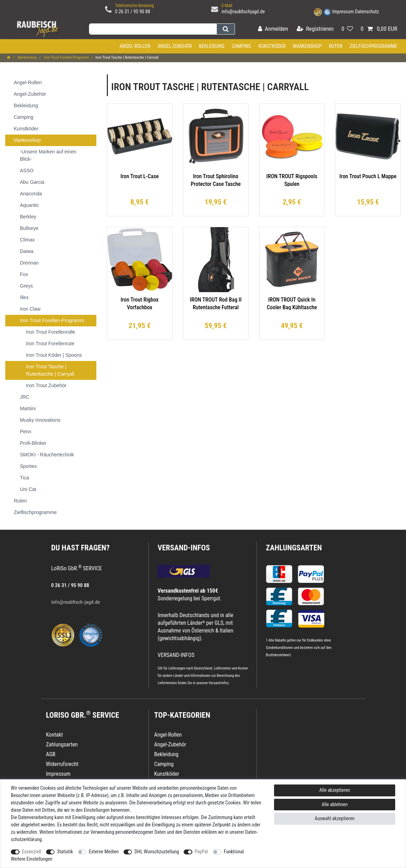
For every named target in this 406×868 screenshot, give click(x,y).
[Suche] (226, 29)
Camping (242, 46)
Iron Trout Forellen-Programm (66, 57)
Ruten (336, 46)
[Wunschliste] (347, 29)
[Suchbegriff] (153, 29)
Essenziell (32, 852)
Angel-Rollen (135, 46)
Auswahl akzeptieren (334, 818)
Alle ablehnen (335, 804)
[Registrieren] (315, 29)
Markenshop (307, 46)
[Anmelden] (273, 29)
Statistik (65, 852)
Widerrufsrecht (62, 764)
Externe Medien (104, 852)
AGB (51, 754)
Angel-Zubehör (175, 46)
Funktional (234, 852)
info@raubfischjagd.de (243, 12)
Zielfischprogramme (374, 46)
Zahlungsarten (294, 548)
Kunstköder (272, 46)
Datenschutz (367, 12)
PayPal (201, 852)
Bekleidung (212, 46)
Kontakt (55, 735)
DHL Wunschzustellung (157, 852)
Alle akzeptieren (334, 790)
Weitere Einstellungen (32, 859)
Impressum (343, 12)
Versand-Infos (219, 683)
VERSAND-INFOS (184, 548)
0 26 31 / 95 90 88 (133, 12)
